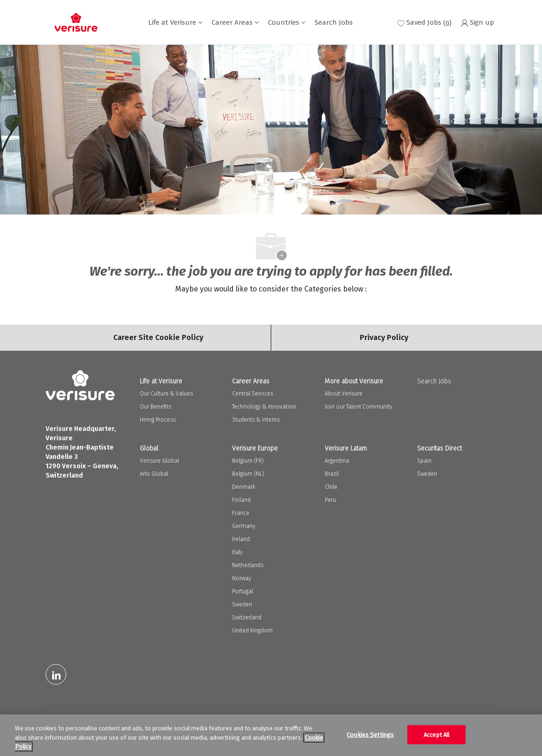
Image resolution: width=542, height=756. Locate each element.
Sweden (242, 604)
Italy (237, 552)
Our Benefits (155, 407)
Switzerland (247, 617)
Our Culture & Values (166, 394)
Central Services (253, 394)
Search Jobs (334, 23)
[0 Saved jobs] (425, 23)
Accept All (436, 734)
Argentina (337, 461)
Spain (424, 461)
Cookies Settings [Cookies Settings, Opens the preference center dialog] (370, 734)
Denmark (244, 487)
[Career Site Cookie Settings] (158, 338)
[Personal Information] (384, 338)
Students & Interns (256, 420)
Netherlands (248, 565)
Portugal (243, 591)
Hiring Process (158, 420)
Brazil (332, 474)
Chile (331, 487)
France (241, 513)
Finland (241, 500)
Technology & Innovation (264, 407)
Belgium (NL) (248, 474)
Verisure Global (159, 461)
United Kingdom (252, 631)
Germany (244, 526)
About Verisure (344, 394)
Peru (330, 500)
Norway (242, 578)
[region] (271, 735)
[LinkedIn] (56, 674)
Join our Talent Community (359, 407)
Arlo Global (154, 474)
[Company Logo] (76, 22)
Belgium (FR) (248, 461)
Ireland (241, 539)
